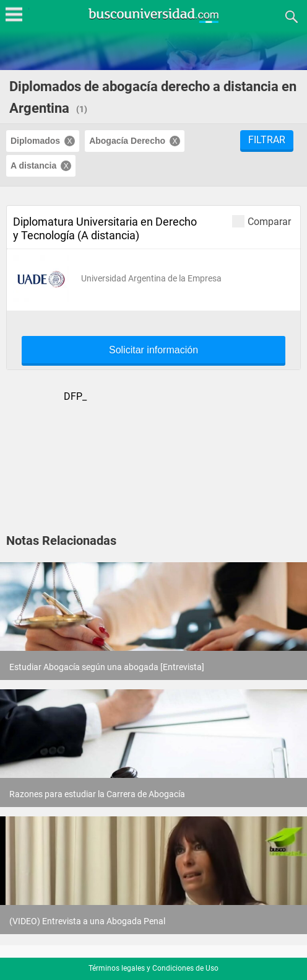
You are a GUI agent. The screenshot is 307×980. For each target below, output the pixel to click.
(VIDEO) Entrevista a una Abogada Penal (87, 921)
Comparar (262, 221)
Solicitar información (153, 350)
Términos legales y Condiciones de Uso (153, 968)
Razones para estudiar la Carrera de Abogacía (97, 794)
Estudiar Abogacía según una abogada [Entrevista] (107, 667)
